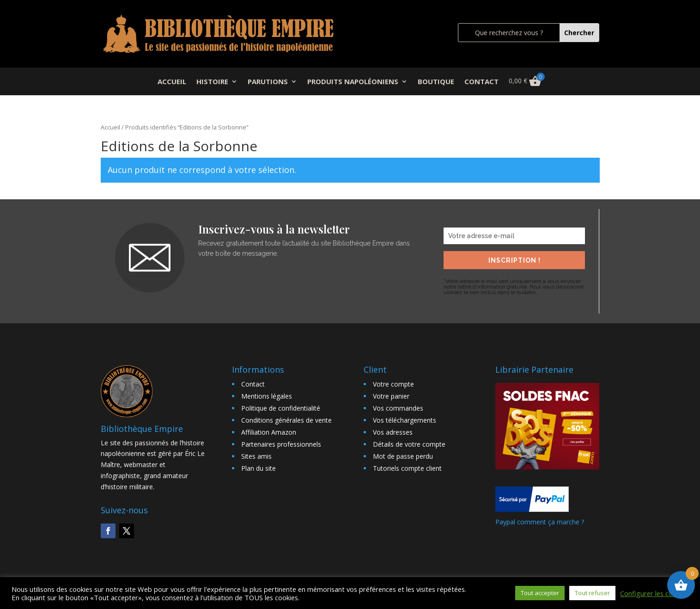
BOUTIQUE (436, 82)
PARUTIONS (268, 82)
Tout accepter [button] (540, 593)
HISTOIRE (212, 82)
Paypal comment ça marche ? (540, 522)
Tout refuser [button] (592, 593)
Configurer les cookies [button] (654, 593)
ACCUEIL (172, 82)
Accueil (110, 127)
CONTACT (481, 82)
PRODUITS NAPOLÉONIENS (353, 82)
